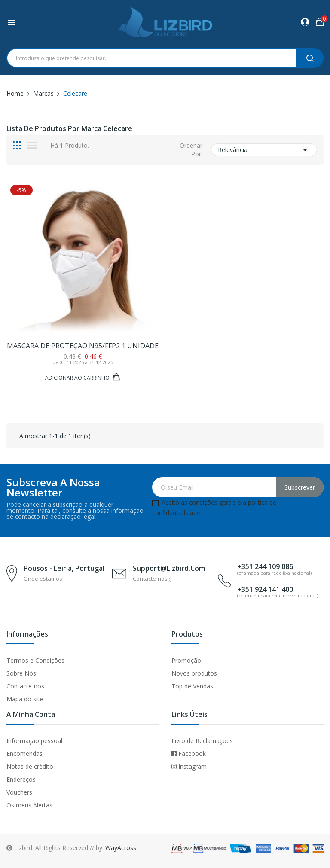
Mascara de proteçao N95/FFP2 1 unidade (83, 346)
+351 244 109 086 (265, 566)
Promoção (186, 660)
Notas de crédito (30, 766)
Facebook (189, 754)
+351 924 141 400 (265, 589)
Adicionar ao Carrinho (78, 377)
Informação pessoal (34, 741)
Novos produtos (194, 673)
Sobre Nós (21, 673)
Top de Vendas (192, 686)
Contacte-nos (25, 686)
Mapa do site (25, 699)
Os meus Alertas (29, 805)
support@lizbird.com (169, 568)
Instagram (189, 766)
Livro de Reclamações (202, 741)
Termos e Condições (35, 660)
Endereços (21, 779)
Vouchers (19, 792)
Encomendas (24, 754)
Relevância (264, 150)
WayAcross (121, 848)
